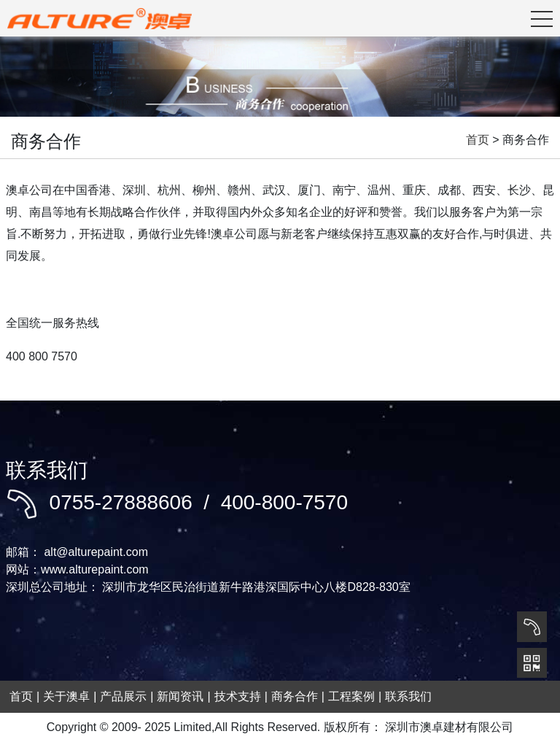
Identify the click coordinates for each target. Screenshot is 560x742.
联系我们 (408, 696)
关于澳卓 (66, 696)
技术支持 (238, 696)
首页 (478, 140)
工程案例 (351, 696)
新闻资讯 (180, 696)
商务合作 (295, 696)
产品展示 (123, 696)
